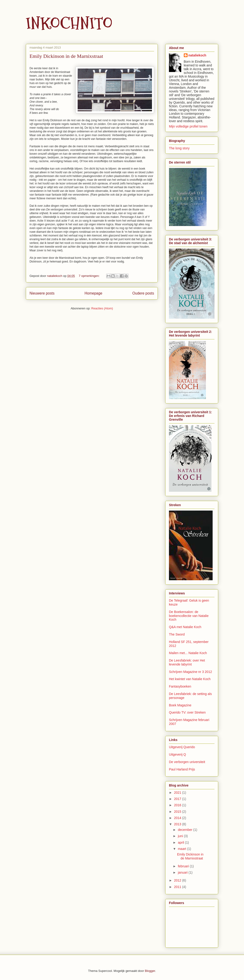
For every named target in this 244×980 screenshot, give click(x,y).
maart (182, 849)
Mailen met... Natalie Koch (188, 653)
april (181, 842)
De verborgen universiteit (187, 762)
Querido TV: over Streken (187, 712)
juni (181, 836)
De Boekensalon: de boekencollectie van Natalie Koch (189, 616)
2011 (178, 887)
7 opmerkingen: (90, 276)
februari (184, 866)
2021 (178, 793)
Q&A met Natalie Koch (185, 627)
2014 (178, 818)
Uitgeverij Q (177, 754)
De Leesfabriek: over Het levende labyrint (187, 662)
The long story (179, 148)
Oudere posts (143, 293)
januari (183, 872)
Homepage (93, 293)
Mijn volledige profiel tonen (188, 126)
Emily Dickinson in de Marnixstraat (66, 56)
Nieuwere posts (42, 293)
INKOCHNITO (69, 23)
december (185, 830)
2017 (178, 799)
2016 (178, 805)
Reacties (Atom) (102, 308)
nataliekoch (197, 55)
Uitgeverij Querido (182, 747)
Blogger (150, 971)
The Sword (177, 634)
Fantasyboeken (180, 686)
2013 (178, 824)
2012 (178, 880)
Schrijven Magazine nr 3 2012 (190, 672)
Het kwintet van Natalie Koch (190, 679)
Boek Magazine (180, 705)
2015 (178, 812)
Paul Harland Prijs (182, 769)
